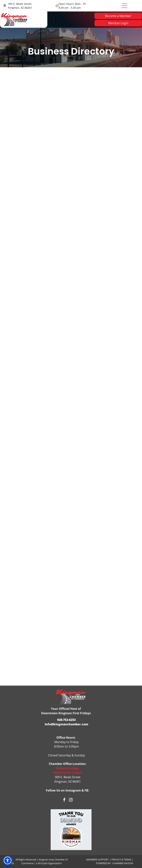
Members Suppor (97, 859)
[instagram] (71, 800)
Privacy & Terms (121, 859)
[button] (8, 860)
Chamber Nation (123, 863)
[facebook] (64, 800)
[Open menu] (124, 6)
